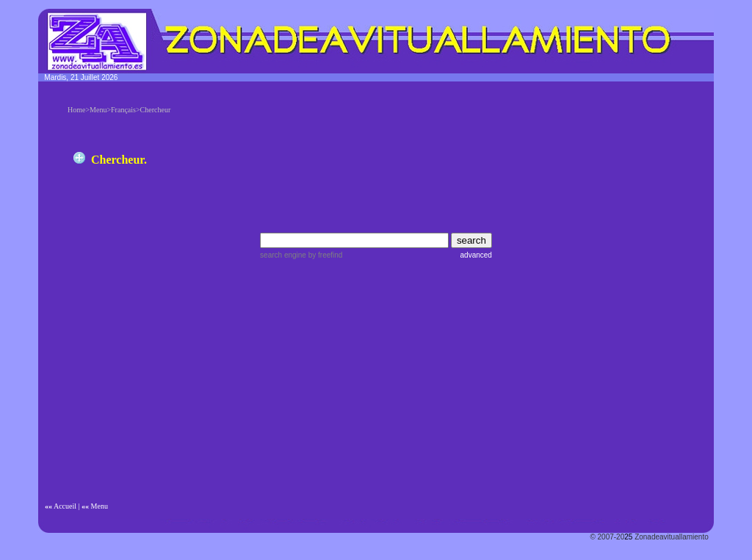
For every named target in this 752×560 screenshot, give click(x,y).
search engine (283, 255)
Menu (100, 506)
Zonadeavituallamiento (672, 537)
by (324, 255)
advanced (476, 255)
